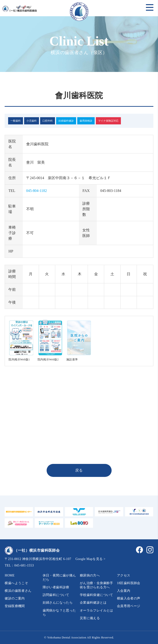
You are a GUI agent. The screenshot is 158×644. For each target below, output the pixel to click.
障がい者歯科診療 (56, 587)
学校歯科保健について (97, 595)
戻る (79, 470)
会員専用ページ (129, 606)
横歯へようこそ (16, 583)
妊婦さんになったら (58, 603)
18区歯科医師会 (129, 583)
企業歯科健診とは (93, 603)
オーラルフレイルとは (97, 610)
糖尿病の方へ (90, 575)
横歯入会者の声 (129, 598)
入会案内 (124, 591)
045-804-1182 (37, 191)
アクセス (124, 575)
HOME (10, 575)
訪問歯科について (56, 595)
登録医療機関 (15, 606)
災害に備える (90, 618)
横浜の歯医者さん (18, 591)
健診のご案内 (15, 598)
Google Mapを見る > (90, 559)
